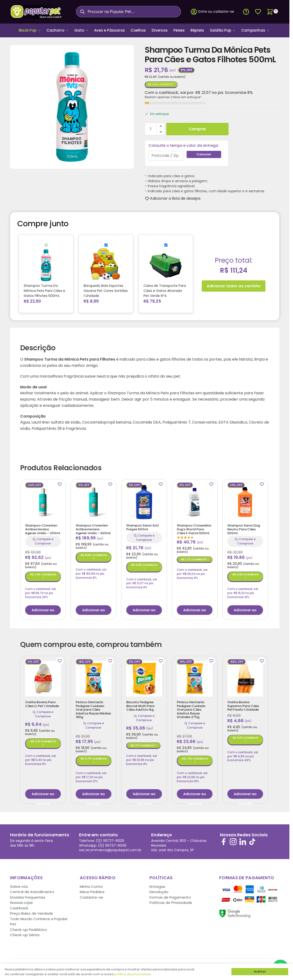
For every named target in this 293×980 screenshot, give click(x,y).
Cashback (19, 906)
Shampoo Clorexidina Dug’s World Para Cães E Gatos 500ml (194, 528)
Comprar (197, 127)
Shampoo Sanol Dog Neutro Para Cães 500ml (244, 528)
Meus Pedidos (92, 890)
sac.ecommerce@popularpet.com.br (110, 849)
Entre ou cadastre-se (212, 12)
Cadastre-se (92, 896)
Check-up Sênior (25, 933)
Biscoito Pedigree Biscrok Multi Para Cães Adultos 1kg (140, 704)
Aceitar (260, 972)
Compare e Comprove (43, 540)
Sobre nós (19, 885)
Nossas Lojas (21, 901)
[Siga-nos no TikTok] (252, 840)
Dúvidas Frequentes (28, 896)
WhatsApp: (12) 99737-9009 (103, 844)
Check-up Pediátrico (29, 928)
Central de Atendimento (32, 890)
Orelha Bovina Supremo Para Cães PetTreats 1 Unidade (243, 704)
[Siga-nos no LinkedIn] (243, 840)
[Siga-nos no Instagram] (233, 840)
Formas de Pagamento (170, 896)
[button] (272, 12)
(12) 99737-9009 (110, 839)
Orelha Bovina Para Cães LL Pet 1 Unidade (42, 702)
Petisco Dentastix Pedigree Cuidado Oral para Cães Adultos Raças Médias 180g (93, 708)
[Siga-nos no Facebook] (224, 840)
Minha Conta (91, 885)
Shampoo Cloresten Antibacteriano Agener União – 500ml (93, 528)
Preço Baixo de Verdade (32, 912)
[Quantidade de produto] (151, 127)
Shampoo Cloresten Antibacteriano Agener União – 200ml (43, 528)
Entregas (157, 885)
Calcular (204, 153)
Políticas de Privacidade (171, 901)
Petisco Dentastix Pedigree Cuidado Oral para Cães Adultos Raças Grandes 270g (191, 708)
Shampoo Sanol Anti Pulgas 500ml (142, 526)
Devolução (159, 890)
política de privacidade (133, 974)
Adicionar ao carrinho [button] (43, 610)
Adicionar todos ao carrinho (234, 284)
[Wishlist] (175, 197)
